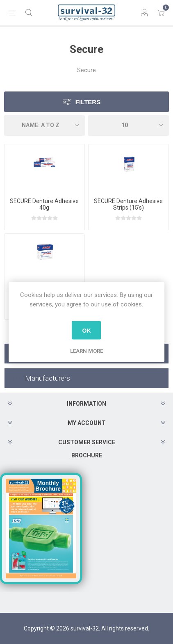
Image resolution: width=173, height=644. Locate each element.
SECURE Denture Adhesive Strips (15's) (128, 204)
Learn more (86, 351)
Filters (88, 102)
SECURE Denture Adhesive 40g (44, 204)
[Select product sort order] (44, 126)
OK (86, 330)
